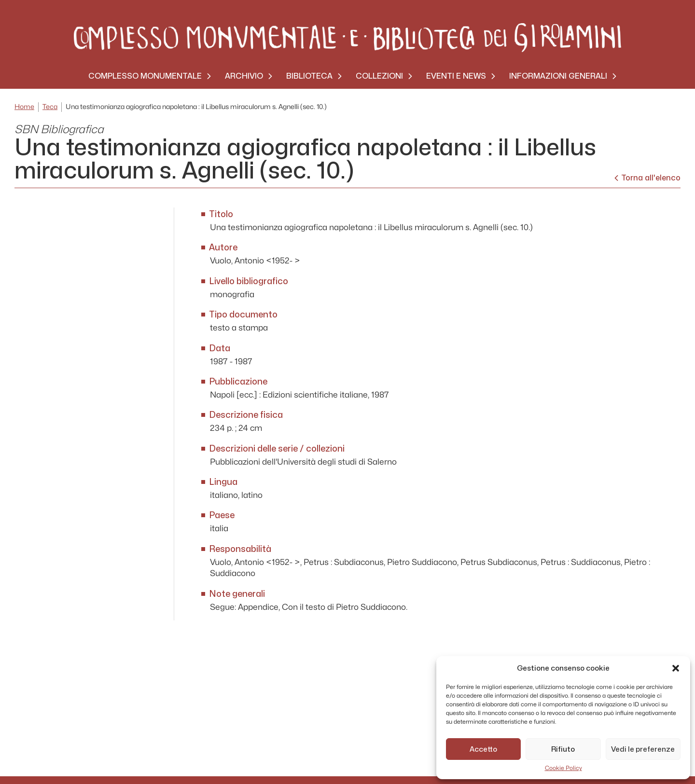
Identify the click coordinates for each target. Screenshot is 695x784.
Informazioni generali (558, 76)
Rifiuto (563, 749)
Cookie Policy (563, 768)
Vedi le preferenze (643, 749)
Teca (50, 107)
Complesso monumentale (145, 76)
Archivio (244, 76)
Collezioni (379, 76)
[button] (676, 668)
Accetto (483, 749)
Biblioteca (309, 76)
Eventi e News (456, 76)
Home (24, 107)
